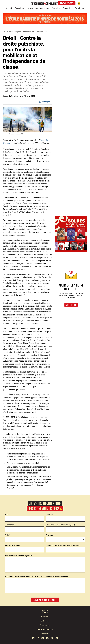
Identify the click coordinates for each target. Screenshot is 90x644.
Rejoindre (45, 616)
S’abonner (45, 621)
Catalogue (45, 634)
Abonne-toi (71, 305)
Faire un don (45, 625)
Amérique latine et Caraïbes (35, 32)
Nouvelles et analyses (12, 32)
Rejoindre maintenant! (45, 600)
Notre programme (45, 629)
